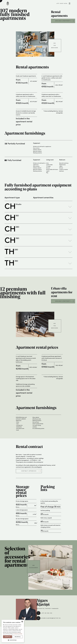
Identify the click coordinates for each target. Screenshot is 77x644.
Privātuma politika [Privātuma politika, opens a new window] (18, 634)
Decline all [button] (18, 637)
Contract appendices (31, 471)
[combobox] (22, 622)
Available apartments (65, 21)
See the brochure (55, 46)
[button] (13, 640)
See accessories (34, 567)
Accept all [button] (8, 637)
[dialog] (13, 631)
